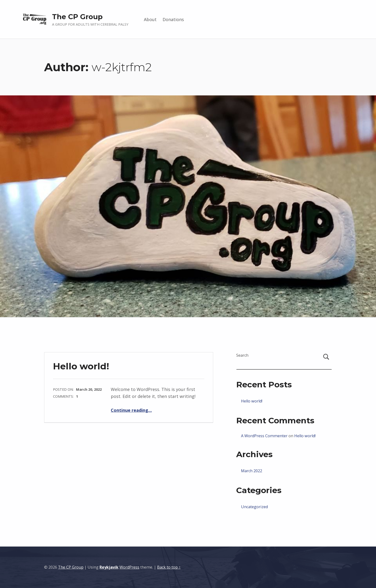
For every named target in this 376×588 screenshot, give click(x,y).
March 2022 (252, 471)
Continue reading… (131, 410)
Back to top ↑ (169, 567)
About (150, 19)
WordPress (129, 567)
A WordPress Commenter (264, 436)
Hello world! (81, 366)
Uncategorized (254, 507)
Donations (173, 19)
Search (242, 355)
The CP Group (77, 17)
